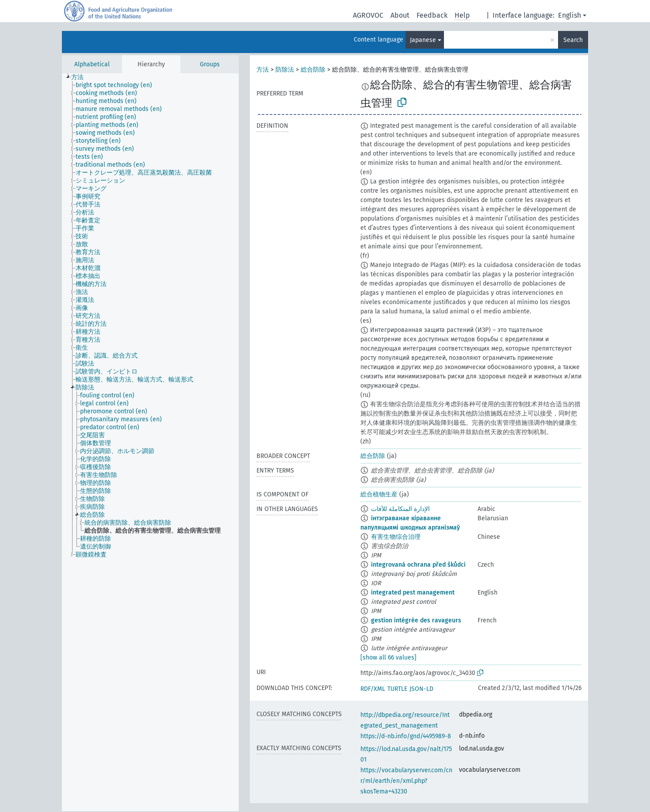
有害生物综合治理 (396, 537)
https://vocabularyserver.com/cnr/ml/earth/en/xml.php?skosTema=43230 (406, 781)
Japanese (423, 40)
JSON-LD (421, 689)
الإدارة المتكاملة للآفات (400, 509)
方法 (263, 70)
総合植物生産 (379, 494)
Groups (210, 64)
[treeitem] (81, 77)
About (400, 15)
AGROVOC (368, 15)
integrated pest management (413, 593)
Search (573, 40)
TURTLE (397, 689)
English (570, 15)
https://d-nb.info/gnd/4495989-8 (406, 736)
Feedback (432, 15)
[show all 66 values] (388, 658)
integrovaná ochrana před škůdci (418, 565)
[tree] (150, 442)
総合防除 (313, 70)
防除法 (285, 70)
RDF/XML (373, 689)
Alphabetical (92, 64)
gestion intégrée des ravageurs (416, 620)
